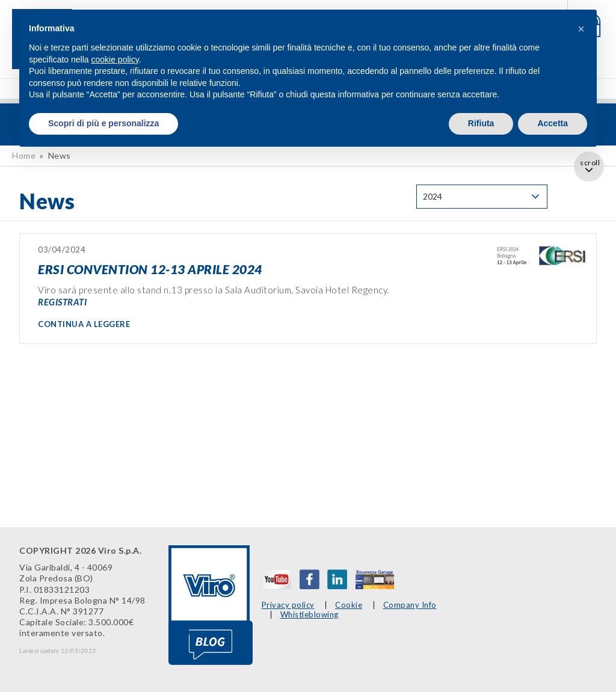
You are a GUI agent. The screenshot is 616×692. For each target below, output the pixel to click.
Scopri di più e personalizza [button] (103, 123)
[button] (581, 29)
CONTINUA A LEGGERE (84, 324)
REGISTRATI (62, 302)
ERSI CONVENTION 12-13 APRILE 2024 (150, 269)
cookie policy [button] (115, 60)
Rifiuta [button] (481, 123)
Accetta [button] (553, 123)
